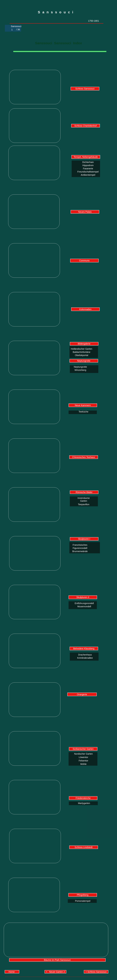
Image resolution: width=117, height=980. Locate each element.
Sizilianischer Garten (83, 749)
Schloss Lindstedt (84, 847)
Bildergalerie (84, 344)
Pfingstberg (83, 895)
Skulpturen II (83, 597)
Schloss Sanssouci (85, 89)
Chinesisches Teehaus (84, 457)
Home (12, 972)
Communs (84, 261)
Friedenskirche (83, 798)
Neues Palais (85, 212)
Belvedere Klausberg (84, 649)
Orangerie (82, 694)
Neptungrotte (84, 361)
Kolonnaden (85, 309)
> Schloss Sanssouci (96, 972)
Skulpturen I (84, 539)
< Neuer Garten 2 (55, 972)
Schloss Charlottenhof (86, 126)
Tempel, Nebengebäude (86, 157)
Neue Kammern (83, 405)
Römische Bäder (84, 492)
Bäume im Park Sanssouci (57, 960)
